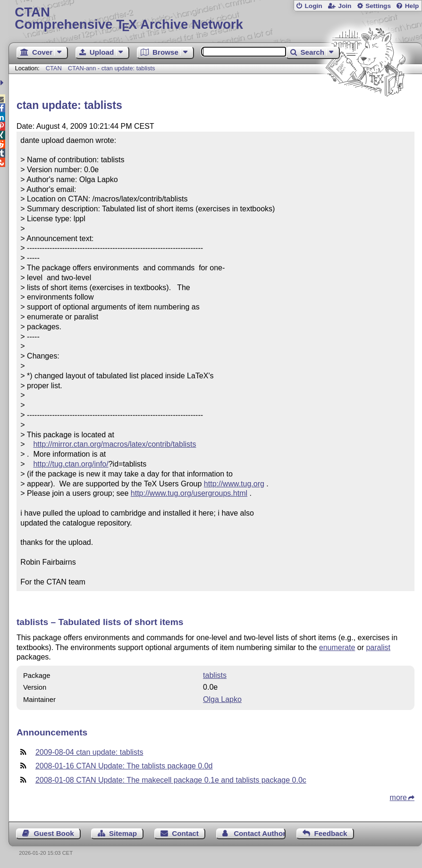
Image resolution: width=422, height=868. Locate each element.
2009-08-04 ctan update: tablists (89, 752)
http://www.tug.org (234, 484)
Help (412, 6)
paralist (378, 647)
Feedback (331, 833)
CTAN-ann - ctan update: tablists (112, 68)
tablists (215, 675)
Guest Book (54, 833)
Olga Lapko (222, 699)
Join (345, 6)
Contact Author (260, 833)
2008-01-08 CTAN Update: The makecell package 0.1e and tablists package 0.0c (171, 780)
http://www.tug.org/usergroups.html (189, 493)
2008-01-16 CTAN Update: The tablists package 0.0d (124, 766)
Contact (185, 833)
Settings (378, 6)
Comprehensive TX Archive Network (215, 19)
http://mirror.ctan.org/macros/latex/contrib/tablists (114, 444)
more (398, 797)
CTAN (54, 68)
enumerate (337, 647)
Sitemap (123, 833)
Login (313, 6)
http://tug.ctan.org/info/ (71, 464)
